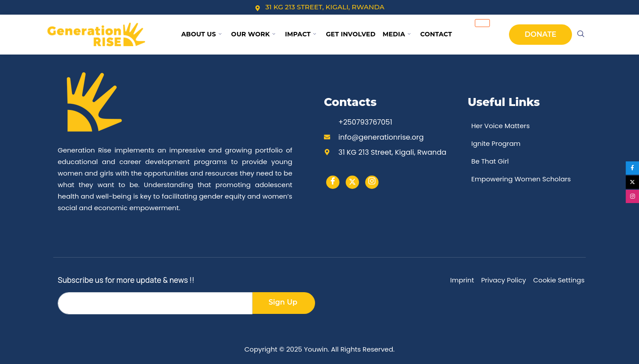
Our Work (253, 34)
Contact (436, 34)
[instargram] (372, 182)
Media (396, 34)
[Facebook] (333, 182)
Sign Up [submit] (283, 302)
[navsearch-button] (581, 35)
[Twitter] (352, 182)
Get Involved (351, 34)
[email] (155, 303)
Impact (300, 34)
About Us (201, 34)
